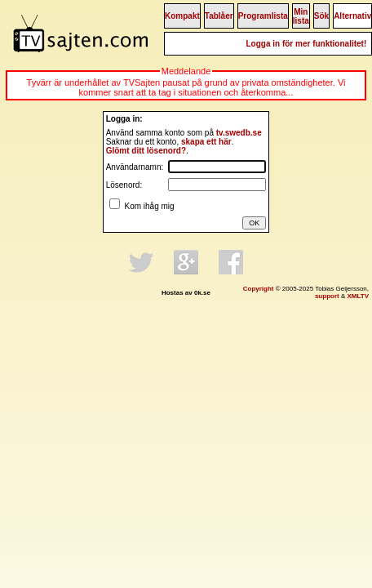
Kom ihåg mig (148, 206)
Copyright (259, 289)
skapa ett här (206, 142)
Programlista (263, 16)
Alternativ (352, 16)
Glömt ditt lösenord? (146, 151)
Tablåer (219, 16)
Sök (321, 16)
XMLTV (358, 296)
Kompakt (182, 16)
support (327, 296)
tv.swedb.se (239, 133)
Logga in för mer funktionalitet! (306, 44)
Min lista (301, 16)
